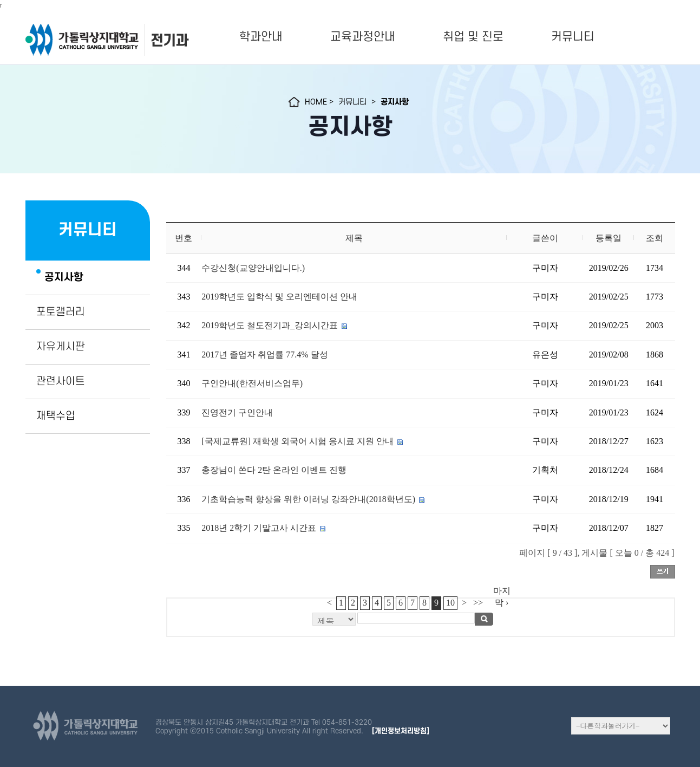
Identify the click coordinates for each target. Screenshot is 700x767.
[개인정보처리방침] (401, 731)
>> (478, 603)
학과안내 (261, 37)
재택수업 (56, 416)
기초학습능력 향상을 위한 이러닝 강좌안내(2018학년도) (308, 499)
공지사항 (64, 277)
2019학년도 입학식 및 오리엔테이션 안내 (279, 297)
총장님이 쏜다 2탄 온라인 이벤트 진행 (274, 470)
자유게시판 (61, 347)
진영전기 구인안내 (237, 412)
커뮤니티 (573, 37)
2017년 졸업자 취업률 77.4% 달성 (264, 355)
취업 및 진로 (473, 37)
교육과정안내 (363, 37)
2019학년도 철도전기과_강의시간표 (270, 325)
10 (450, 603)
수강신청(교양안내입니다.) (253, 268)
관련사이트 (61, 381)
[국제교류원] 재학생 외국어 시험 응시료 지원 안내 (297, 441)
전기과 (169, 40)
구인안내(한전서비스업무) (252, 383)
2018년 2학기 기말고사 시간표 (259, 528)
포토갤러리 (61, 312)
